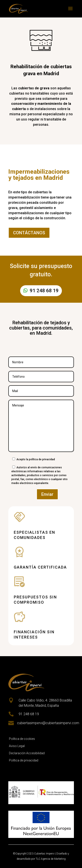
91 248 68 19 (44, 291)
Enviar (47, 494)
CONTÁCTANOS (29, 233)
